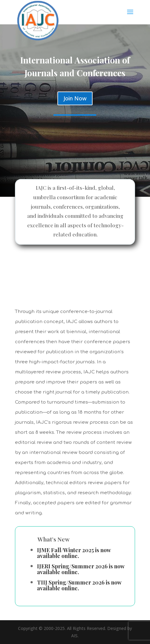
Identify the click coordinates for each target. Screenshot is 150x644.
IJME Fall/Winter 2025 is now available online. (74, 553)
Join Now (75, 98)
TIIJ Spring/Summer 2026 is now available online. (79, 585)
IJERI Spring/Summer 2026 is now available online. (81, 569)
